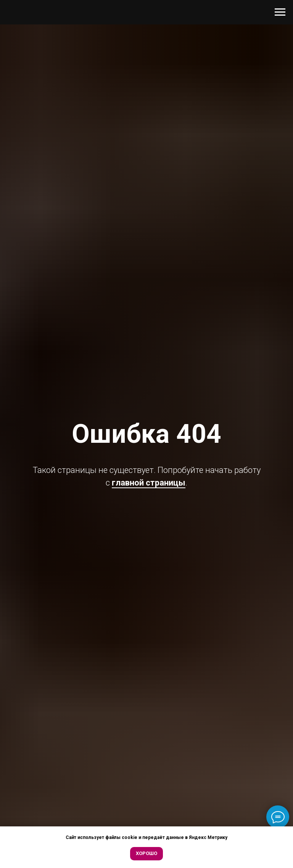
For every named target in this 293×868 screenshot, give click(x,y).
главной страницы (149, 483)
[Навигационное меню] (280, 12)
